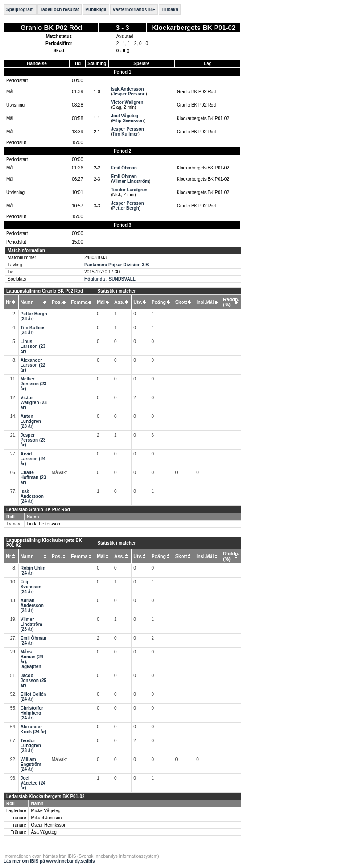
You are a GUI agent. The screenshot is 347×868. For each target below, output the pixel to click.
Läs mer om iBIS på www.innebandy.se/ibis (49, 861)
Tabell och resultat (60, 10)
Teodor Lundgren (129, 190)
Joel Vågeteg (124, 116)
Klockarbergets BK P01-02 (194, 27)
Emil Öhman (124, 168)
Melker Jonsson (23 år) (33, 384)
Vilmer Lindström (131, 181)
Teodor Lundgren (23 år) (31, 746)
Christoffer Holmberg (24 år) (32, 713)
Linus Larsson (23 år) (33, 346)
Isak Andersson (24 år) (32, 496)
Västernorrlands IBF (134, 10)
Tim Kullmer (125, 134)
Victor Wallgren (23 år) (34, 403)
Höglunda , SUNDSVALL (110, 279)
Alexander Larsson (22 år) (33, 365)
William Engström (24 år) (31, 764)
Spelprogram (20, 10)
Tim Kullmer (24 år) (33, 330)
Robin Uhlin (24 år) (33, 570)
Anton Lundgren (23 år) (31, 421)
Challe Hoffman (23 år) (33, 477)
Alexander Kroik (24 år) (33, 729)
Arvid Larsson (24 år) (33, 459)
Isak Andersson (127, 89)
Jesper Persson (129, 94)
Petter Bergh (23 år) (34, 316)
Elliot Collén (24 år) (33, 697)
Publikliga (96, 10)
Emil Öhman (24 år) (33, 641)
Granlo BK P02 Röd (51, 27)
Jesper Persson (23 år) (33, 440)
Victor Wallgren (127, 102)
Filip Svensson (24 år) (31, 587)
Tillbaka (170, 10)
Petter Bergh (126, 208)
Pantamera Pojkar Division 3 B (117, 265)
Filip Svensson (128, 121)
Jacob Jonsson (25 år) (33, 680)
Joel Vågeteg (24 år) (33, 783)
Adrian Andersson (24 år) (32, 606)
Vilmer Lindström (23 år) (31, 624)
